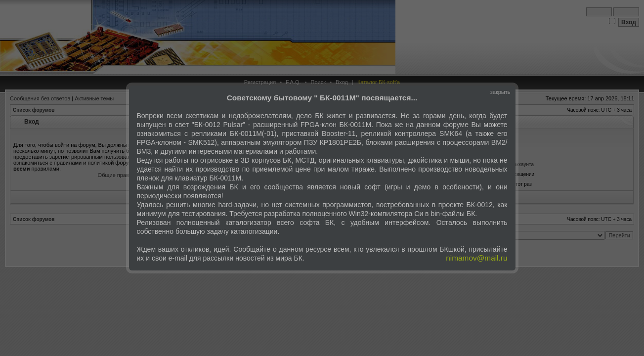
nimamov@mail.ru (476, 258)
